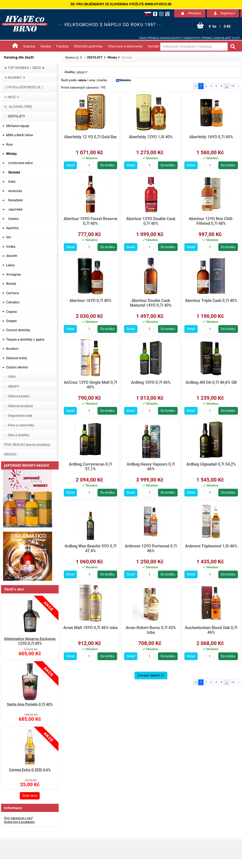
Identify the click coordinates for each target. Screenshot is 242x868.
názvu (82, 80)
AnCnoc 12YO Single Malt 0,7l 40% (91, 385)
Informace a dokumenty (125, 46)
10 (233, 86)
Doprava (29, 46)
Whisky (112, 58)
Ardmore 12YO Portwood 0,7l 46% (151, 548)
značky (102, 80)
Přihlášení (191, 13)
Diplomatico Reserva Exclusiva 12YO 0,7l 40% (30, 641)
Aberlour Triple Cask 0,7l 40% (211, 301)
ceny (92, 80)
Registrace (224, 13)
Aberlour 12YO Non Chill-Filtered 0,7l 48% (211, 221)
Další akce (30, 796)
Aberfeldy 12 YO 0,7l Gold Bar (91, 137)
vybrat (80, 72)
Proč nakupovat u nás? (18, 818)
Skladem (125, 80)
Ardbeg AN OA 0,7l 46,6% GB (211, 382)
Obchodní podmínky (88, 46)
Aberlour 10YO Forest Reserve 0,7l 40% (90, 221)
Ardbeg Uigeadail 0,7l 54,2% (211, 464)
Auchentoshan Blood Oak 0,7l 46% (211, 630)
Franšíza (62, 46)
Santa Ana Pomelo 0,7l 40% (30, 704)
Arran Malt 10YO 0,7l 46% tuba (91, 628)
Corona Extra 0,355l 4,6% (30, 770)
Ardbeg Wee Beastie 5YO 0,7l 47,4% (90, 548)
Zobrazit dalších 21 (151, 675)
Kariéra (46, 46)
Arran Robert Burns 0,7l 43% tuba (151, 630)
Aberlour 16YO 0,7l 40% (90, 301)
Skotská (127, 58)
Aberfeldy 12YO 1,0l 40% (151, 137)
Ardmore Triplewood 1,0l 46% (211, 546)
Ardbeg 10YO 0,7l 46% (151, 382)
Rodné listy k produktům (19, 822)
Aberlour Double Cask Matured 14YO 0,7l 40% (151, 303)
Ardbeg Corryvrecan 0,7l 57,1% (90, 467)
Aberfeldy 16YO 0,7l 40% (211, 137)
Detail (70, 165)
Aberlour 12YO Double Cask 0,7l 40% (151, 221)
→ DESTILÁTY (93, 58)
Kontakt (154, 46)
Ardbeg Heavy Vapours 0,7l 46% (151, 467)
